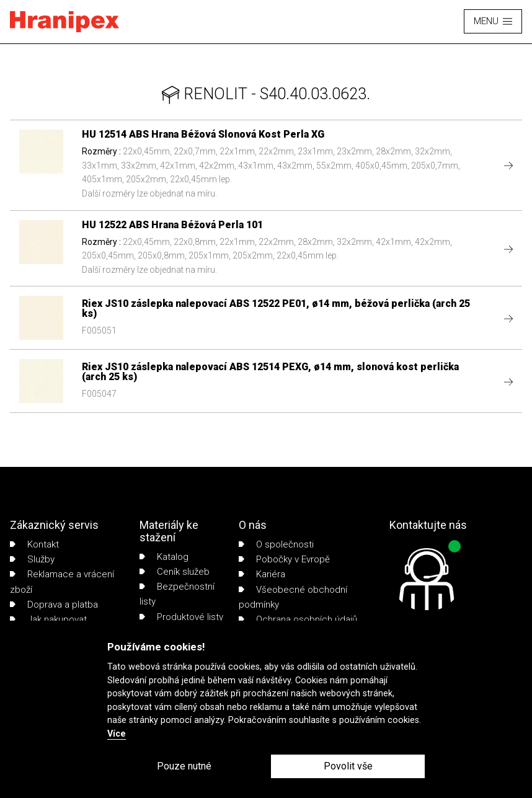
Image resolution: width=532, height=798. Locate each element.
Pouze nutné (184, 766)
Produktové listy (181, 617)
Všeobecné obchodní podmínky (293, 597)
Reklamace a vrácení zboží (62, 582)
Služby (32, 559)
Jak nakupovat (48, 619)
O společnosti (276, 544)
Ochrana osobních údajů (298, 619)
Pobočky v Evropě (284, 559)
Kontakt (34, 544)
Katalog (164, 557)
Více (117, 734)
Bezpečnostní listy (177, 594)
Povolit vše (348, 766)
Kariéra (262, 574)
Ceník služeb (175, 572)
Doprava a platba (54, 605)
